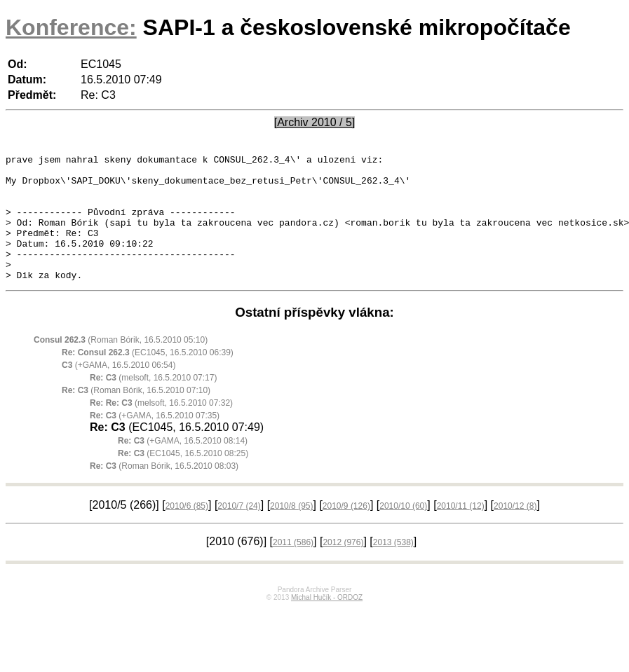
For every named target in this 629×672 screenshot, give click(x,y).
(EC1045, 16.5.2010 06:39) (148, 378)
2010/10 (403, 531)
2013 (393, 568)
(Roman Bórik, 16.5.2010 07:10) (136, 416)
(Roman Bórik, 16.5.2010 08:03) (164, 491)
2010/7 (239, 531)
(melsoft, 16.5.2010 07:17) (153, 403)
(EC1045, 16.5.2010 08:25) (183, 479)
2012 (343, 568)
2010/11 (461, 531)
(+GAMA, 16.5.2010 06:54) (119, 390)
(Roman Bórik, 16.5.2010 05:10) (121, 365)
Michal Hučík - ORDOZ (327, 623)
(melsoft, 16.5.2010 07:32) (161, 428)
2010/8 (291, 531)
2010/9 (346, 531)
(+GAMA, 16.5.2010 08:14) (183, 466)
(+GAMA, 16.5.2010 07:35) (155, 441)
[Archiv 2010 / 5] (315, 122)
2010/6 (187, 531)
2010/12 (515, 531)
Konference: (71, 27)
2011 (293, 568)
